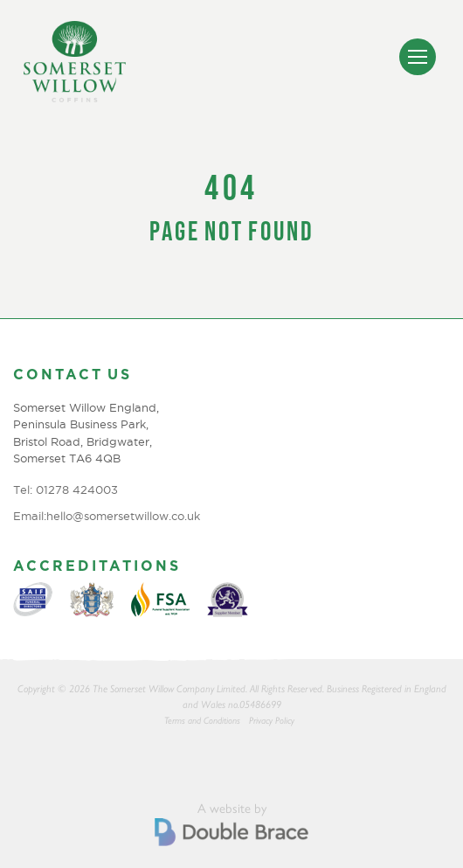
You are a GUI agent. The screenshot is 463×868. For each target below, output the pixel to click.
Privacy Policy (272, 721)
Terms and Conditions (202, 721)
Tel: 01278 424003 (66, 490)
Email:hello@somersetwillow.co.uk (107, 516)
